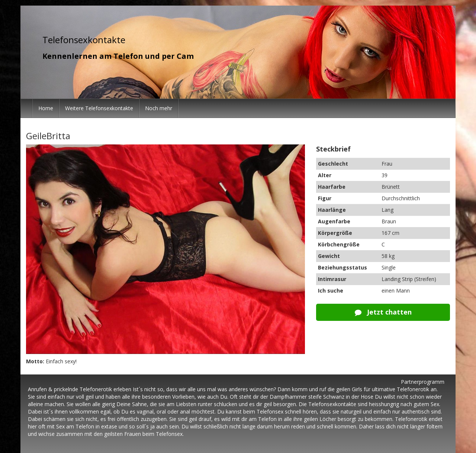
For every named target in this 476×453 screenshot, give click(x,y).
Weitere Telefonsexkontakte (99, 108)
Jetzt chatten (383, 312)
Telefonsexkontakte (84, 40)
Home (46, 108)
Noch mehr (159, 108)
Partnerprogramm (423, 382)
